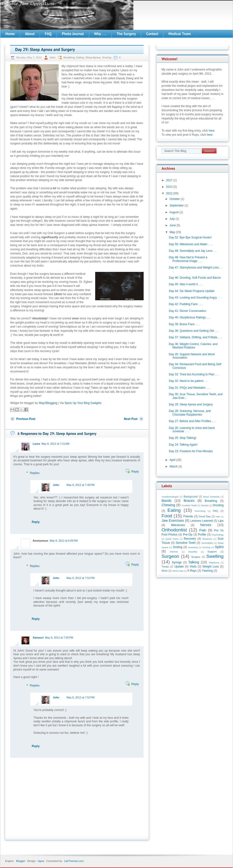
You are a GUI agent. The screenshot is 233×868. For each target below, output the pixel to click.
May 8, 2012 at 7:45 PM (80, 485)
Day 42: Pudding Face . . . (186, 304)
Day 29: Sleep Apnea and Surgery (191, 404)
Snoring (107, 57)
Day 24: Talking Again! (183, 445)
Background (191, 497)
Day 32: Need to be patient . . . (189, 381)
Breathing (69, 57)
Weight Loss (211, 567)
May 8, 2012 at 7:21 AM (55, 444)
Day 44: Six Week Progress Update (192, 291)
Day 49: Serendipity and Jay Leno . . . (193, 251)
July (172, 219)
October (175, 199)
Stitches (174, 552)
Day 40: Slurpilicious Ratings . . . (190, 317)
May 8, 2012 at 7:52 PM (80, 697)
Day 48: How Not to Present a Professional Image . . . (188, 259)
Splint (219, 547)
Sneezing (193, 547)
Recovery (190, 539)
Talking (194, 562)
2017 (169, 180)
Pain (203, 530)
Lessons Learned (202, 521)
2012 (169, 193)
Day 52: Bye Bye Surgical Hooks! (190, 237)
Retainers (207, 539)
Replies (35, 473)
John (53, 57)
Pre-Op (188, 535)
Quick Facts (172, 539)
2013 (169, 187)
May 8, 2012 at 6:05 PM (64, 541)
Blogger (21, 861)
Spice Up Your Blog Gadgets (83, 403)
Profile (202, 535)
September (177, 205)
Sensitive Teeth (186, 543)
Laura (36, 444)
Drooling (218, 505)
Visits (193, 567)
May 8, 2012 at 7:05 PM (59, 638)
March (174, 466)
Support (212, 552)
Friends (188, 516)
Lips (221, 521)
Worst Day (178, 571)
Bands (167, 501)
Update (179, 567)
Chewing (168, 505)
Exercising (200, 511)
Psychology (218, 535)
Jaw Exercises (173, 521)
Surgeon (170, 556)
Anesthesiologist (170, 497)
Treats (165, 567)
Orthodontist (174, 530)
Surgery (196, 557)
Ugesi (41, 861)
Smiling (178, 547)
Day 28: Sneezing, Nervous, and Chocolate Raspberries (190, 413)
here (212, 131)
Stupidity (193, 552)
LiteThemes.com (74, 861)
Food (167, 516)
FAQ (216, 511)
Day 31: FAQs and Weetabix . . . (190, 388)
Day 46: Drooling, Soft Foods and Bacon (195, 278)
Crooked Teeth (189, 505)
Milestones (178, 525)
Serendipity (207, 543)
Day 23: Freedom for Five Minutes (191, 451)
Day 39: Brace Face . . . (184, 324)
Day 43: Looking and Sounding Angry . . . (195, 298)
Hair (218, 517)
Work (165, 571)
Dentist (205, 505)
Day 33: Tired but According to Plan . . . (194, 374)
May (172, 232)
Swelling (215, 556)
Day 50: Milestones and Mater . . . (190, 244)
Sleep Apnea (93, 57)
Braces (189, 501)
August (174, 212)
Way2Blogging (48, 403)
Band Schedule (211, 497)
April (172, 460)
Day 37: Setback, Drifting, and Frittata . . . (195, 337)
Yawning (207, 571)
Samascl (38, 638)
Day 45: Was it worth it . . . (186, 284)
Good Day (205, 516)
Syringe (177, 562)
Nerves (206, 525)
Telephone (214, 563)
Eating (80, 57)
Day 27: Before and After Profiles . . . (192, 421)
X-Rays (192, 571)
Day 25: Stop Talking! (183, 438)
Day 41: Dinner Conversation (187, 311)
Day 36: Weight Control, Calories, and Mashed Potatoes (193, 346)
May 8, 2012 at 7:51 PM (80, 578)
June (173, 225)
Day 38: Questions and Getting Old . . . (194, 331)
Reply (135, 472)
